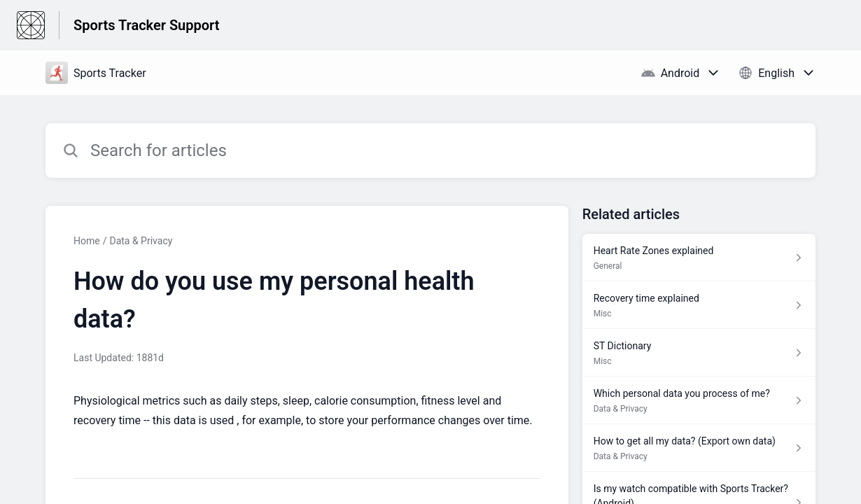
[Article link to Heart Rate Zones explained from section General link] (699, 258)
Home (87, 241)
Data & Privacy (141, 241)
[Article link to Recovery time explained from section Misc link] (699, 305)
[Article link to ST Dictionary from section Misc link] (699, 353)
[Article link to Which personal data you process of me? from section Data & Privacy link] (699, 400)
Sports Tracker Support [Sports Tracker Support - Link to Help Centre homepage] (146, 25)
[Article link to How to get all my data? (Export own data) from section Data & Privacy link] (699, 448)
